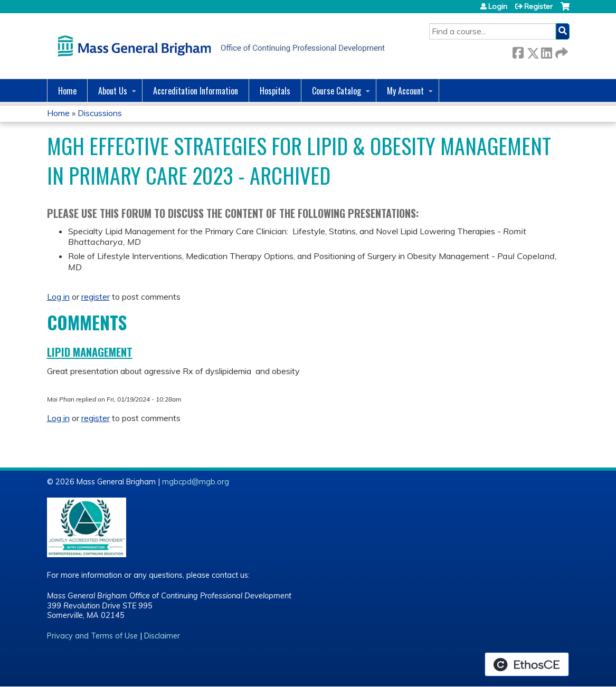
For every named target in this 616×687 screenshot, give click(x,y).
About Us (113, 91)
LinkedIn (546, 51)
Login (498, 6)
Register (538, 6)
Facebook (518, 51)
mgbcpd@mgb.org (196, 482)
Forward (561, 51)
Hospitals (275, 91)
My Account (405, 91)
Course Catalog (337, 91)
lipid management (90, 352)
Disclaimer (162, 636)
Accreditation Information (196, 91)
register (96, 297)
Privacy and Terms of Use (92, 636)
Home (67, 91)
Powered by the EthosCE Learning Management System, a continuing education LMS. (527, 664)
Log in (58, 297)
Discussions (100, 113)
